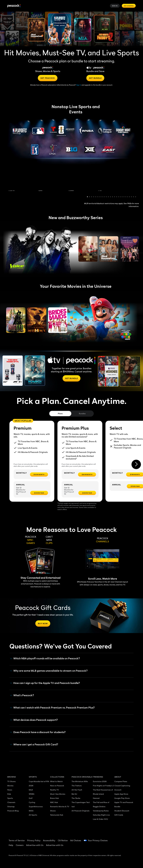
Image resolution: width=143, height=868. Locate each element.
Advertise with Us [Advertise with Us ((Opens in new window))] (35, 845)
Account (118, 790)
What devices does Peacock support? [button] (34, 720)
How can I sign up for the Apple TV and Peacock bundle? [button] (45, 683)
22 (131, 197)
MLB (31, 790)
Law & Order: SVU (100, 819)
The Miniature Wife (80, 781)
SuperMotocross (36, 806)
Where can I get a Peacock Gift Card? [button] (34, 745)
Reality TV (54, 790)
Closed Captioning (122, 786)
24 (136, 197)
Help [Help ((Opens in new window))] (11, 845)
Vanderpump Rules (101, 811)
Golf (31, 798)
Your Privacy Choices (98, 840)
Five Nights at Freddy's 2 (103, 786)
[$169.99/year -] (87, 493)
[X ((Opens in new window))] (123, 846)
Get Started (129, 6)
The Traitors (77, 786)
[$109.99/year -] (39, 493)
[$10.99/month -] (39, 474)
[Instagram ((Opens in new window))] (116, 846)
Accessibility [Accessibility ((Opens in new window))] (49, 840)
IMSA (31, 811)
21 (129, 197)
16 (119, 197)
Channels (11, 802)
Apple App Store (121, 794)
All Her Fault (77, 790)
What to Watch (56, 781)
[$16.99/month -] (87, 474)
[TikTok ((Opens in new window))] (123, 839)
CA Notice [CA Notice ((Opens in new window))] (63, 840)
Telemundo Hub (57, 815)
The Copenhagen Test (81, 802)
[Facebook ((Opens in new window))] (116, 839)
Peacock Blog (13, 811)
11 (108, 197)
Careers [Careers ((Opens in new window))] (20, 845)
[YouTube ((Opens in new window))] (130, 839)
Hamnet (96, 798)
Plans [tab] (60, 413)
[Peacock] (14, 6)
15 (117, 197)
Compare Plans (121, 781)
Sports (10, 798)
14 (115, 197)
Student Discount (122, 811)
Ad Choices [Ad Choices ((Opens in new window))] (76, 840)
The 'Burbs (76, 798)
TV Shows (12, 781)
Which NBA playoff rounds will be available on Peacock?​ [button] (45, 658)
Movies (10, 786)
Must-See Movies (58, 794)
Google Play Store (122, 798)
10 (106, 197)
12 (111, 197)
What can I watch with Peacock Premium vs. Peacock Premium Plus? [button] (52, 708)
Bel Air (74, 794)
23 (134, 197)
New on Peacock (57, 786)
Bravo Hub (54, 798)
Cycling (32, 802)
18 (123, 197)
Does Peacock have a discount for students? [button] (38, 732)
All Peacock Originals (81, 811)
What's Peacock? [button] (22, 695)
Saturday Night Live (101, 815)
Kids (9, 794)
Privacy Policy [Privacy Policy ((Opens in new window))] (34, 840)
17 (121, 197)
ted (73, 806)
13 (113, 197)
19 (125, 197)
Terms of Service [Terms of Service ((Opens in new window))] (17, 840)
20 (127, 197)
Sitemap (11, 806)
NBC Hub (54, 802)
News (10, 790)
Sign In (115, 6)
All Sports (33, 815)
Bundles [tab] (82, 413)
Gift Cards (119, 815)
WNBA (32, 794)
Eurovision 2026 (100, 781)
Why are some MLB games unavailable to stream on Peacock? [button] (49, 671)
